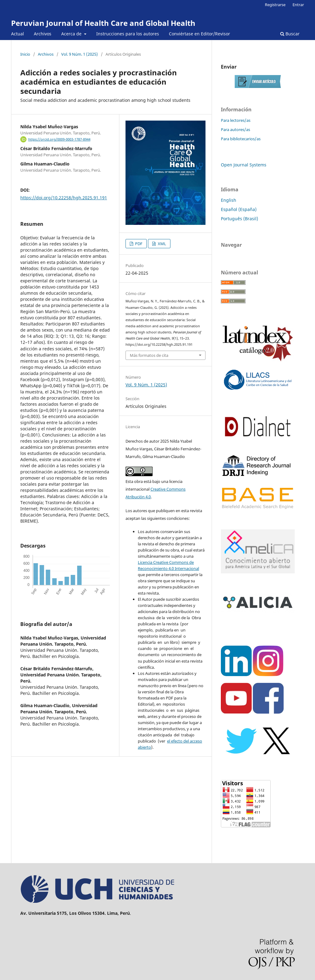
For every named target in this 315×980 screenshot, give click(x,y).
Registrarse (275, 5)
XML (161, 244)
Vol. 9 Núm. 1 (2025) (80, 54)
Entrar (298, 5)
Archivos (43, 34)
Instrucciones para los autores (128, 34)
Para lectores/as (236, 120)
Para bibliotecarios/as (241, 139)
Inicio (25, 54)
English (229, 200)
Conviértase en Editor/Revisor (199, 34)
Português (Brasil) (239, 219)
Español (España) (239, 209)
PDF (138, 244)
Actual (18, 34)
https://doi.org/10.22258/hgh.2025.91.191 (64, 198)
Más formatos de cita (149, 355)
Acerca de (72, 34)
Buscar (290, 34)
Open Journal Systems (244, 165)
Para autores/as (235, 129)
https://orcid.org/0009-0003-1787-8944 (59, 139)
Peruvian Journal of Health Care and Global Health (103, 23)
